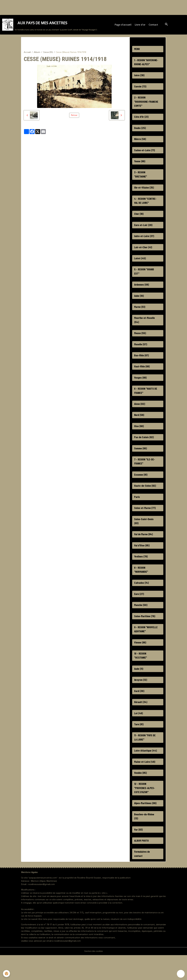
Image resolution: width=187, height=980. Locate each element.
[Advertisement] (57, 7)
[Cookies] (7, 974)
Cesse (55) (48, 54)
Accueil (27, 54)
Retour (74, 117)
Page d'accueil (123, 26)
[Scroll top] (181, 974)
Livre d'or (140, 26)
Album (37, 54)
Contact (154, 26)
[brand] (50, 26)
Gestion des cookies (93, 976)
